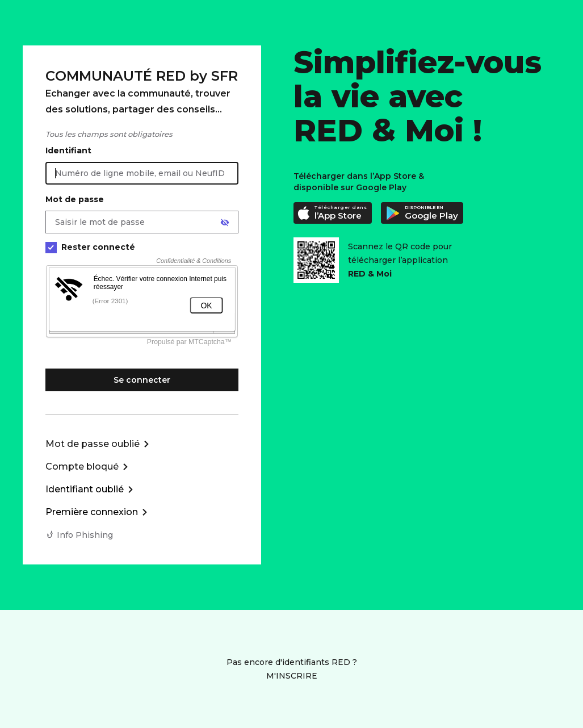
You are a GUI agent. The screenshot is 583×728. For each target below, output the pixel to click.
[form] (142, 304)
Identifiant (68, 150)
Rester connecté (90, 247)
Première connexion (92, 512)
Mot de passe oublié (93, 444)
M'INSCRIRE (292, 676)
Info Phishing (85, 535)
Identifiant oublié (85, 489)
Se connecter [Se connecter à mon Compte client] (142, 380)
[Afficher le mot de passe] (225, 223)
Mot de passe (75, 199)
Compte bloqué (82, 466)
